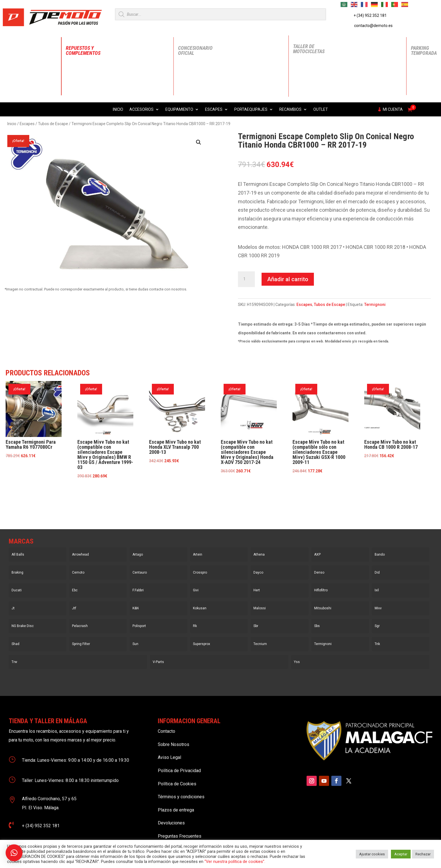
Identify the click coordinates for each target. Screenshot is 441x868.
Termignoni (375, 305)
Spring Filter (81, 644)
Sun (135, 644)
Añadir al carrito (288, 279)
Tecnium (260, 644)
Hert (257, 590)
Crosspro (200, 572)
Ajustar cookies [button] (372, 854)
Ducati (17, 590)
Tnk (377, 644)
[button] (199, 142)
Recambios (290, 110)
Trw (14, 662)
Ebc (75, 590)
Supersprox (202, 644)
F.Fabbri (138, 590)
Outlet (321, 110)
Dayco (258, 572)
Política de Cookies (177, 784)
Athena (259, 554)
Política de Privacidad (179, 771)
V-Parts (158, 662)
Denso (319, 572)
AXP (317, 554)
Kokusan (200, 608)
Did (377, 572)
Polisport (139, 626)
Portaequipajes (251, 110)
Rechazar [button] (423, 854)
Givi (196, 590)
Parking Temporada (424, 50)
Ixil (377, 590)
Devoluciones (171, 823)
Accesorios (141, 110)
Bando (380, 554)
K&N (136, 608)
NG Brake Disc (23, 626)
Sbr (256, 626)
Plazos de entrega (176, 810)
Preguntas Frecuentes (180, 836)
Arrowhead (80, 554)
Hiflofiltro (321, 590)
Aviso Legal (169, 757)
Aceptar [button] (401, 854)
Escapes (214, 110)
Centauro (140, 572)
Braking (17, 572)
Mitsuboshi (323, 608)
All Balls (18, 554)
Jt (13, 608)
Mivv (378, 608)
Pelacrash (80, 626)
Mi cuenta (393, 110)
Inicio (118, 110)
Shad (15, 644)
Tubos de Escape (53, 124)
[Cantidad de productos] (246, 279)
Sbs (317, 626)
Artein (198, 554)
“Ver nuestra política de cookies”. (235, 862)
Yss (297, 662)
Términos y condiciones (181, 797)
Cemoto (78, 572)
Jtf (74, 608)
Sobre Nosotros (174, 744)
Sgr (377, 626)
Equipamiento (179, 110)
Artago (138, 554)
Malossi (260, 608)
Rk (195, 626)
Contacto (166, 731)
